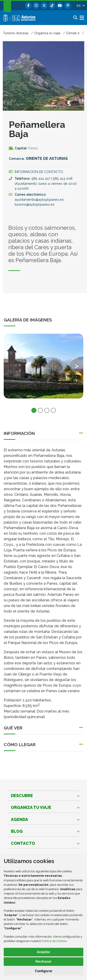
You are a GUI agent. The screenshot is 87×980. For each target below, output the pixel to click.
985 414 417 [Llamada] (41, 178)
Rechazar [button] (43, 961)
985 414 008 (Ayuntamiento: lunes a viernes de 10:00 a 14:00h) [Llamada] (46, 183)
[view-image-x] (43, 366)
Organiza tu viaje (31, 807)
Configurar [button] (44, 971)
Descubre (22, 796)
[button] (81, 6)
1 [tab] (34, 410)
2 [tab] (40, 410)
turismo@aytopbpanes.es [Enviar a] (35, 204)
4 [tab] (53, 410)
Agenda (19, 819)
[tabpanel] (43, 369)
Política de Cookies (54, 941)
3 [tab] (47, 410)
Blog (17, 831)
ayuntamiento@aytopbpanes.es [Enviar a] (40, 199)
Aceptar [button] (43, 952)
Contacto (23, 843)
